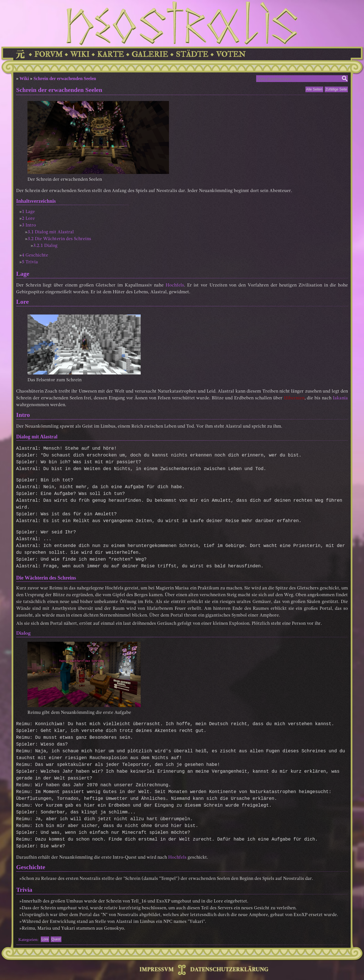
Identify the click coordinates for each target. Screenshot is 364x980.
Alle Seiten (314, 89)
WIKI (80, 54)
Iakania (340, 398)
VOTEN (231, 54)
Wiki (24, 78)
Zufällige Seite (336, 89)
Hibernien (294, 398)
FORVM (48, 54)
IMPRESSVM (157, 970)
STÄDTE (192, 54)
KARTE (111, 54)
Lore (45, 939)
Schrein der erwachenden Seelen (65, 78)
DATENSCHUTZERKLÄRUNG (229, 970)
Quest (56, 939)
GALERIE (150, 54)
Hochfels (175, 285)
